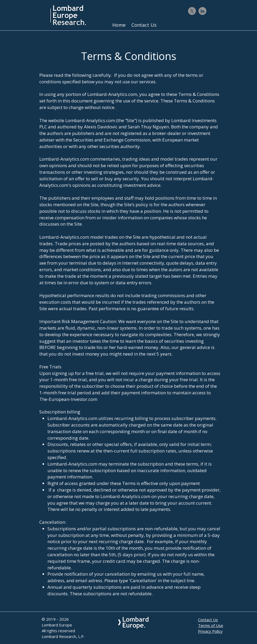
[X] (192, 11)
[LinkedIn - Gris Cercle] (202, 11)
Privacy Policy (210, 631)
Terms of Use (211, 625)
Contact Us (208, 620)
